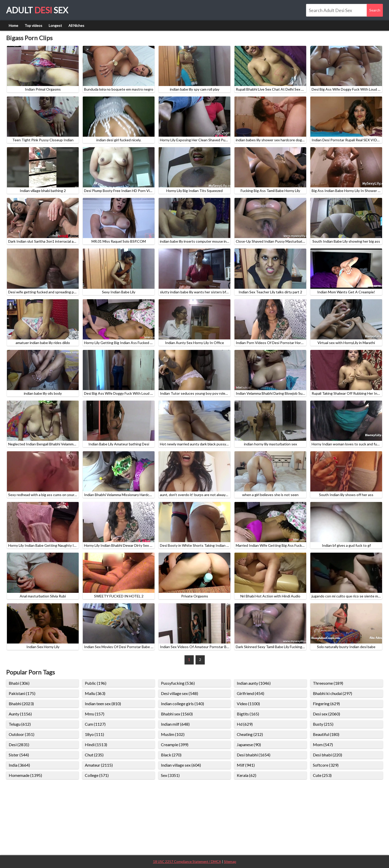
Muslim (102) (173, 734)
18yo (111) (94, 734)
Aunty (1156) (20, 714)
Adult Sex (37, 10)
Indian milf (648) (175, 724)
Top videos (33, 25)
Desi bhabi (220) (327, 755)
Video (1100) (248, 704)
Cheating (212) (250, 734)
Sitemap (230, 862)
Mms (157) (95, 714)
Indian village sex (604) (181, 765)
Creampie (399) (175, 744)
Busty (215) (323, 724)
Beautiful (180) (326, 734)
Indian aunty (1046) (254, 683)
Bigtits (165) (248, 714)
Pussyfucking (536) (178, 683)
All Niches (76, 25)
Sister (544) (19, 755)
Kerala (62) (247, 775)
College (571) (97, 775)
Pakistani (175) (22, 693)
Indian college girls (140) (182, 704)
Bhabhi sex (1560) (177, 714)
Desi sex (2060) (326, 714)
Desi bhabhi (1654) (254, 755)
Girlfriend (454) (250, 693)
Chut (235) (94, 755)
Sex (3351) (170, 775)
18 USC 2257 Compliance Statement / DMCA (187, 862)
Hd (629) (245, 724)
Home (13, 25)
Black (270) (171, 755)
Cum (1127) (95, 724)
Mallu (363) (95, 693)
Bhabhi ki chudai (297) (332, 693)
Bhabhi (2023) (21, 704)
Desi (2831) (19, 744)
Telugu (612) (20, 724)
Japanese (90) (249, 744)
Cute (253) (322, 775)
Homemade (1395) (25, 775)
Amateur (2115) (99, 765)
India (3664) (19, 765)
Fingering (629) (326, 704)
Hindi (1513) (96, 744)
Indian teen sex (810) (103, 704)
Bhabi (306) (19, 683)
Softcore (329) (326, 765)
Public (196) (96, 683)
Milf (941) (246, 765)
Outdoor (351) (22, 734)
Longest (55, 25)
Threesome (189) (328, 683)
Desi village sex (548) (180, 693)
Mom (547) (323, 744)
